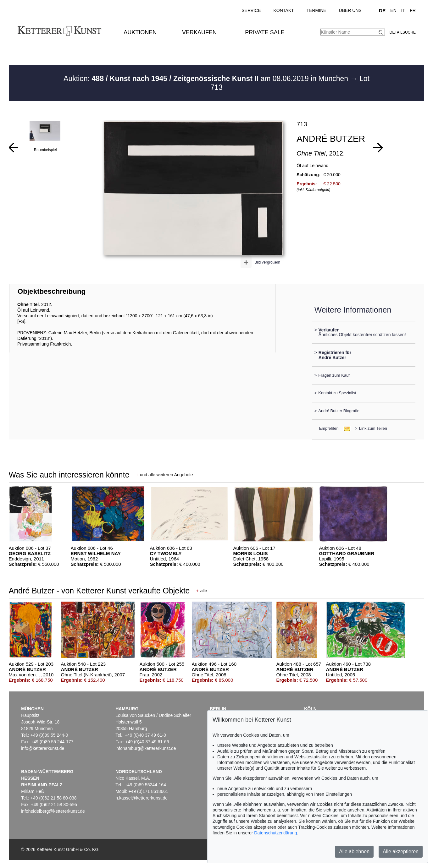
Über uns (350, 10)
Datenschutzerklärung (275, 833)
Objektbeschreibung (52, 291)
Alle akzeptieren (401, 852)
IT (403, 10)
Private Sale (265, 32)
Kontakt (284, 10)
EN (393, 10)
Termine (316, 10)
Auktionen (140, 32)
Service (251, 10)
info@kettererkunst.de (43, 748)
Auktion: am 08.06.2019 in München (207, 79)
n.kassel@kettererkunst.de (142, 798)
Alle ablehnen (354, 852)
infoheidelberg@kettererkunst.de (53, 811)
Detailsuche (403, 32)
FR (413, 10)
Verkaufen (199, 32)
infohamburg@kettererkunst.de (146, 748)
